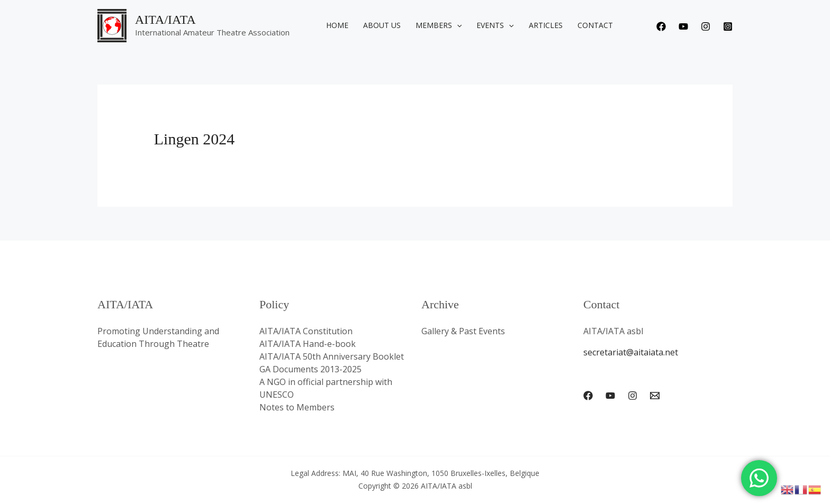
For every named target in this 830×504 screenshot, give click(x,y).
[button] (457, 25)
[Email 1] (655, 396)
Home (337, 25)
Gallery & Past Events (463, 331)
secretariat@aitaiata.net (631, 352)
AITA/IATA (165, 20)
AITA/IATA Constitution (306, 331)
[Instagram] (706, 26)
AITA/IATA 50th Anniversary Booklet (332, 356)
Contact (595, 25)
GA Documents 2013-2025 (310, 369)
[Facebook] (661, 26)
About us (382, 25)
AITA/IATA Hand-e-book (308, 344)
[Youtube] (683, 26)
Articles (546, 25)
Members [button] (439, 25)
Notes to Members (297, 407)
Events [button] (495, 25)
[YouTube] (610, 396)
